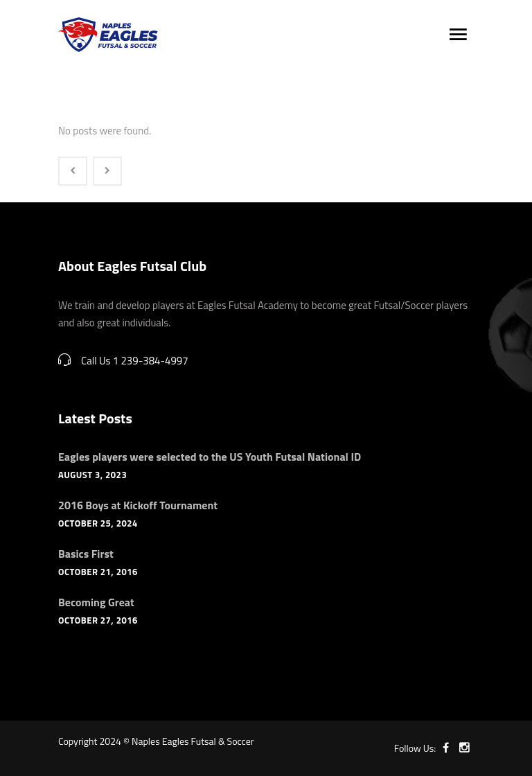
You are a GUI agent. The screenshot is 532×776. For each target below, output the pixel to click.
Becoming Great (96, 602)
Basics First (86, 554)
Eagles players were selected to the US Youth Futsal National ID (210, 457)
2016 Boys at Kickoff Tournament (138, 505)
